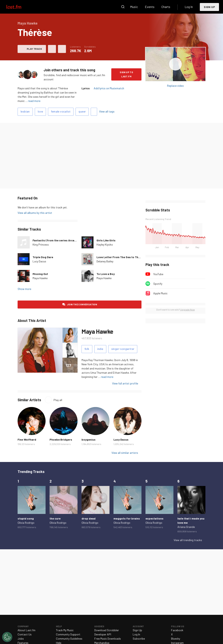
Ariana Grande (186, 527)
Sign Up (209, 7)
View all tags (107, 111)
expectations (154, 518)
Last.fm (18, 7)
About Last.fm (26, 630)
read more (34, 101)
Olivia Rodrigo (26, 523)
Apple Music (160, 293)
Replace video (175, 86)
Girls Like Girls (106, 240)
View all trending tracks (188, 540)
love (40, 111)
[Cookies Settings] (7, 637)
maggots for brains (127, 518)
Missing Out (40, 274)
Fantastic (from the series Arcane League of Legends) (69, 240)
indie (100, 349)
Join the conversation (82, 304)
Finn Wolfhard (27, 439)
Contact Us (25, 634)
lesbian (25, 111)
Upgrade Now (188, 310)
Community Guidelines (69, 639)
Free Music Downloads (108, 639)
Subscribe (139, 639)
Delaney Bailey (105, 261)
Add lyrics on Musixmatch (109, 88)
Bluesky (176, 639)
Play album (175, 64)
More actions (62, 49)
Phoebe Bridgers (61, 439)
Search (123, 7)
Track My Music (65, 630)
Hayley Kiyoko (105, 244)
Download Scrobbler (107, 630)
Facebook (177, 630)
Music (134, 7)
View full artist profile (125, 383)
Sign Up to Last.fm (126, 74)
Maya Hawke (40, 278)
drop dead (89, 518)
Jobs (21, 639)
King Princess (41, 244)
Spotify (158, 284)
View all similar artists (125, 453)
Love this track (52, 49)
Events (150, 7)
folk (87, 349)
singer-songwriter (123, 349)
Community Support (68, 634)
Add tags (94, 112)
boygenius (89, 439)
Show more (24, 289)
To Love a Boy (106, 274)
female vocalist (61, 111)
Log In (189, 7)
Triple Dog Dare (43, 257)
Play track (34, 49)
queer (82, 111)
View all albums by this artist (35, 213)
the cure (55, 518)
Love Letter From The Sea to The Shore (122, 257)
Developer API (103, 634)
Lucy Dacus (39, 261)
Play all (58, 400)
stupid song (26, 518)
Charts (166, 7)
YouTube (158, 274)
